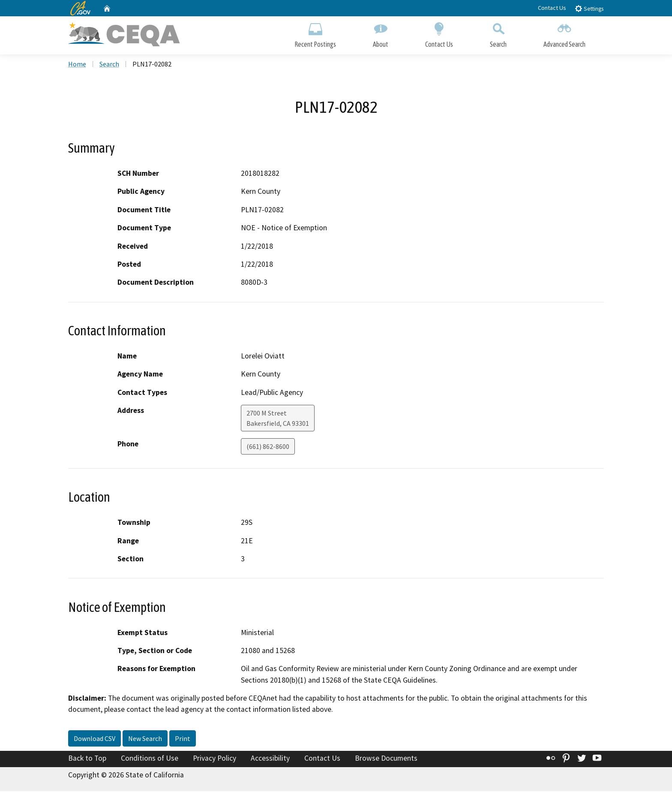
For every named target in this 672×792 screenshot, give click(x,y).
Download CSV (94, 739)
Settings (589, 8)
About (381, 33)
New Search (145, 739)
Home (77, 65)
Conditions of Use (150, 759)
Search (498, 33)
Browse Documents (386, 759)
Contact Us (552, 8)
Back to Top (87, 759)
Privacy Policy (214, 759)
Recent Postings (315, 33)
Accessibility (270, 759)
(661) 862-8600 (268, 447)
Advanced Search (564, 33)
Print (183, 739)
